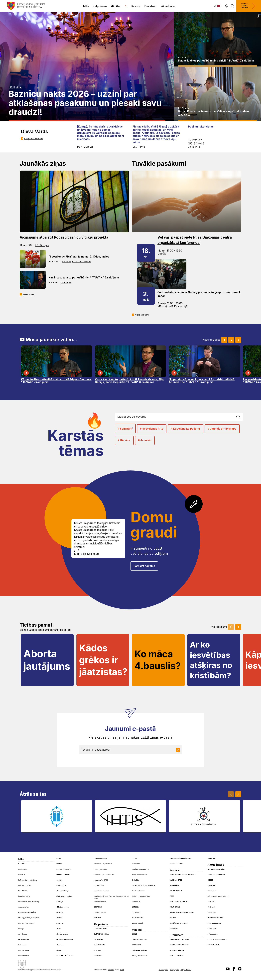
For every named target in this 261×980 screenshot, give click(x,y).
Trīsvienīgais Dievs (140, 940)
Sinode (59, 858)
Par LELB (22, 875)
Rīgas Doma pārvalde (102, 891)
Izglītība (60, 918)
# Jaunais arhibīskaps (222, 429)
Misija (59, 929)
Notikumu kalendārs (216, 869)
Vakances (212, 913)
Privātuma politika (163, 970)
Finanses (60, 945)
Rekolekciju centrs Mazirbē (104, 875)
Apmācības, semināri (216, 875)
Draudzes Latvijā (24, 896)
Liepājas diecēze (176, 956)
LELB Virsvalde (24, 950)
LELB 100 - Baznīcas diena (218, 940)
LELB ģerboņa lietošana (179, 940)
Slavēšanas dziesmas (179, 923)
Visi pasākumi (142, 315)
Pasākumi (211, 907)
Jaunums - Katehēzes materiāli (182, 875)
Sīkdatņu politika (174, 970)
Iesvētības (98, 956)
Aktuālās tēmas (176, 864)
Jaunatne (60, 923)
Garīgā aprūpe (62, 885)
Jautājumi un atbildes (179, 902)
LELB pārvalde (24, 940)
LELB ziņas (15, 88)
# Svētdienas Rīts (152, 429)
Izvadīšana (136, 864)
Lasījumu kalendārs (34, 139)
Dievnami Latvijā (100, 913)
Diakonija (60, 913)
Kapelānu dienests (138, 891)
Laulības (135, 858)
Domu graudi (175, 907)
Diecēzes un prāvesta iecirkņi (29, 902)
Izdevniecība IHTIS (101, 880)
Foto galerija (213, 945)
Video (172, 896)
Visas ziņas (28, 294)
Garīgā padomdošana (139, 875)
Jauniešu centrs (100, 902)
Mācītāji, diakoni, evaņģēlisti (29, 918)
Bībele (134, 934)
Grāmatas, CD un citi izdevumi (76, 261)
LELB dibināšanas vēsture (180, 858)
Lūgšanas (174, 929)
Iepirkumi (211, 858)
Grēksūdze (136, 880)
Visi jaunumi (212, 891)
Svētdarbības (100, 945)
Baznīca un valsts (25, 885)
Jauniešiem (99, 940)
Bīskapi (21, 929)
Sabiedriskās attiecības (65, 896)
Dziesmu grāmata (177, 950)
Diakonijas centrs (100, 869)
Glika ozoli (212, 929)
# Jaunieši (145, 440)
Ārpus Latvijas (23, 907)
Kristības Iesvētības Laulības (248, 6)
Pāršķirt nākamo (144, 566)
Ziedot (210, 880)
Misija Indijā (137, 923)
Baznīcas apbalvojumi (179, 945)
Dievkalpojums (100, 929)
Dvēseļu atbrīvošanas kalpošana (143, 885)
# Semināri (125, 428)
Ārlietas (60, 880)
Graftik (122, 970)
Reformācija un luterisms (28, 880)
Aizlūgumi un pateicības (141, 896)
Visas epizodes (211, 340)
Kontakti (98, 918)
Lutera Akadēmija (100, 858)
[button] (226, 6)
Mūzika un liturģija (63, 891)
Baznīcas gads (176, 880)
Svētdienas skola (63, 934)
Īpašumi (60, 950)
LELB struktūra (24, 956)
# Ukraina (124, 440)
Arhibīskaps (23, 934)
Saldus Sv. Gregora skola (103, 864)
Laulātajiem (136, 913)
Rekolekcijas (137, 918)
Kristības (97, 950)
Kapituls (59, 864)
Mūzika (173, 918)
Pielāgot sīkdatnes (186, 970)
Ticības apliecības (139, 950)
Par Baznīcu (23, 869)
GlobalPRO (111, 970)
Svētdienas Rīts (176, 891)
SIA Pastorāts (99, 885)
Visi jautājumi (219, 627)
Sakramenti (137, 945)
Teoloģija (60, 902)
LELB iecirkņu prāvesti (26, 923)
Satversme (22, 945)
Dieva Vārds (174, 885)
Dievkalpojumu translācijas (182, 913)
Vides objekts (213, 934)
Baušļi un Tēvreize (139, 956)
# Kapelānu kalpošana (185, 429)
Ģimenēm (135, 907)
